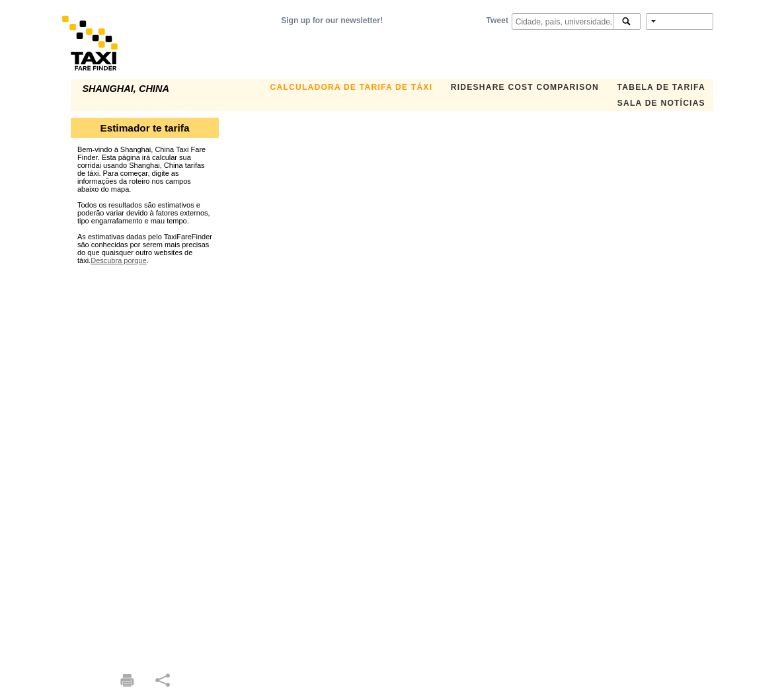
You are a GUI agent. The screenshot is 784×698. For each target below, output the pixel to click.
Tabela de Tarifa (661, 87)
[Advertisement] (145, 463)
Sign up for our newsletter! (332, 20)
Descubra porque (118, 260)
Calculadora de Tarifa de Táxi (352, 87)
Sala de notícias (661, 103)
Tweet (497, 20)
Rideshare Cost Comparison (525, 87)
